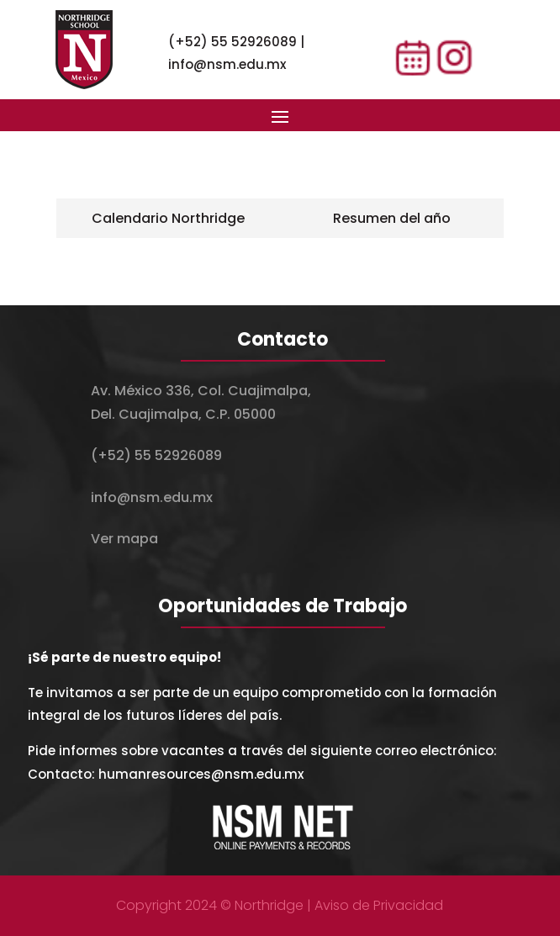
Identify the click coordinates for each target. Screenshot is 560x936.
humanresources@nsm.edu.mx (201, 774)
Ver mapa (124, 539)
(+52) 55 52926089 (232, 42)
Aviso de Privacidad (379, 905)
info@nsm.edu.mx (227, 64)
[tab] (168, 218)
